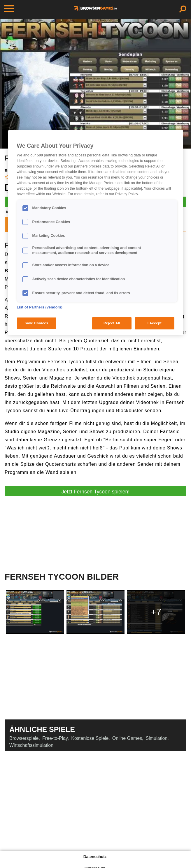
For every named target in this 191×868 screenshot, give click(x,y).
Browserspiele (24, 738)
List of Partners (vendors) (40, 307)
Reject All (112, 323)
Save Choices (37, 323)
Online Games (127, 738)
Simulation (157, 738)
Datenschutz (95, 857)
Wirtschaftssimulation (31, 745)
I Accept (155, 323)
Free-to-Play (55, 738)
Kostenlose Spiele (90, 738)
